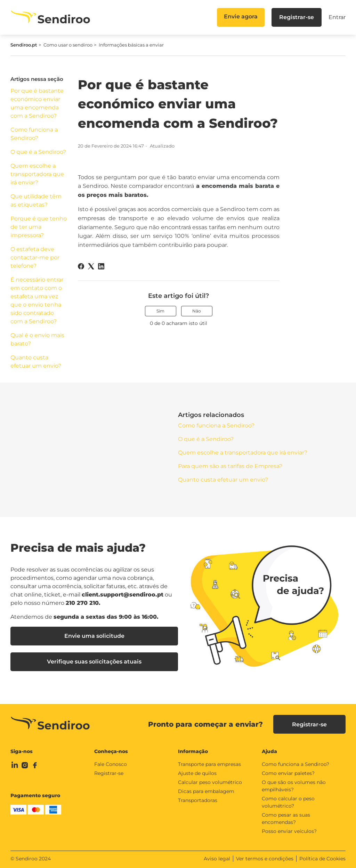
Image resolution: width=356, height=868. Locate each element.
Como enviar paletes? (288, 773)
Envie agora (241, 16)
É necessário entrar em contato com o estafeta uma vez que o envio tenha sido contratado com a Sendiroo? (37, 301)
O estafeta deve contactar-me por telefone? (35, 257)
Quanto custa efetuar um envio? (36, 362)
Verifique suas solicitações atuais (94, 662)
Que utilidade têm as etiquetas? (36, 201)
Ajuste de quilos (197, 773)
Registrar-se (297, 17)
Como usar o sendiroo (68, 45)
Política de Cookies (322, 859)
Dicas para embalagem (206, 791)
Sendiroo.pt (24, 45)
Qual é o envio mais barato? (37, 339)
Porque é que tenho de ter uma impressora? (39, 227)
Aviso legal (217, 859)
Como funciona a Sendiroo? (34, 134)
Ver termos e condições (265, 859)
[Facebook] (81, 266)
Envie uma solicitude (94, 636)
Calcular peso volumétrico (210, 782)
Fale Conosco (111, 764)
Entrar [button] (337, 17)
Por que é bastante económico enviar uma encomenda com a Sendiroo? (37, 103)
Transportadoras (198, 800)
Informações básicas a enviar (131, 45)
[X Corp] (91, 266)
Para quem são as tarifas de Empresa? (230, 466)
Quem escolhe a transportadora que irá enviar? (37, 174)
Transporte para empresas (209, 764)
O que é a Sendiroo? (38, 152)
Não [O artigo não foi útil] (197, 311)
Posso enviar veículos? (289, 831)
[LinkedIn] (101, 266)
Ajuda (269, 751)
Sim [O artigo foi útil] (160, 311)
